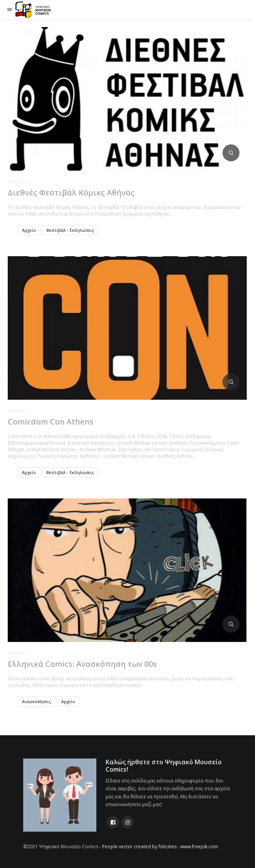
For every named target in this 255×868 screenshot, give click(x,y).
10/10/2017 (19, 653)
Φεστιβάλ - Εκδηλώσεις (70, 230)
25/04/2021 (19, 411)
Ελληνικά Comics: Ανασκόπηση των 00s (82, 664)
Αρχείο (29, 230)
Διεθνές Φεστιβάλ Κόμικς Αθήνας (71, 193)
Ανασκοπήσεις (37, 701)
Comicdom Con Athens (50, 422)
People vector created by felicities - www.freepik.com (160, 847)
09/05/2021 (19, 182)
